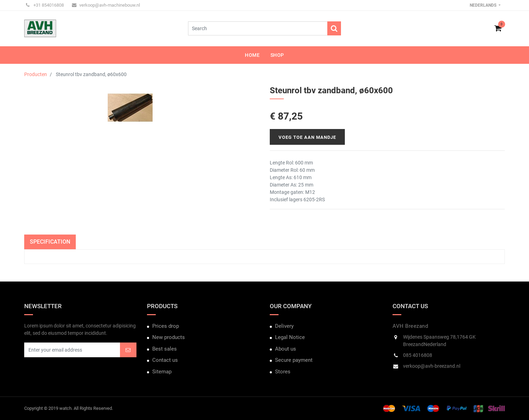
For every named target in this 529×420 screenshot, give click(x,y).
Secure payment (294, 360)
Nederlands (484, 5)
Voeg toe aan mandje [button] (307, 137)
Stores (283, 372)
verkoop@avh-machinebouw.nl (106, 5)
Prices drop (166, 326)
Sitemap (162, 372)
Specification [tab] (50, 242)
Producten (36, 74)
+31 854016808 (45, 5)
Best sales (165, 349)
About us (286, 349)
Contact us (165, 360)
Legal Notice (290, 337)
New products (169, 337)
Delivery (284, 326)
